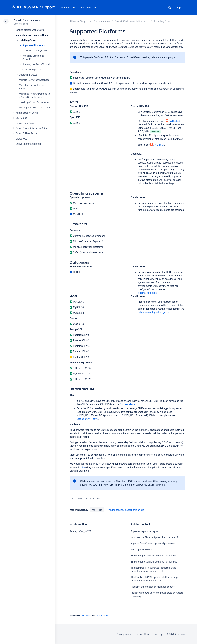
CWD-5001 (157, 145)
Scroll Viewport (102, 616)
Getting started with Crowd (30, 30)
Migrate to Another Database (34, 80)
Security (158, 634)
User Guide (21, 118)
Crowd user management (29, 144)
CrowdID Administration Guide (32, 128)
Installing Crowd (28, 40)
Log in (179, 8)
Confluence (86, 616)
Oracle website (128, 404)
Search (170, 8)
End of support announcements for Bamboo (154, 556)
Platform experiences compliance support (153, 587)
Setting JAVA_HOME (37, 51)
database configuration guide (153, 312)
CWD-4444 (173, 121)
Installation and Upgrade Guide (32, 35)
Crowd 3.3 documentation (27, 20)
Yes (93, 510)
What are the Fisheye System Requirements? (154, 537)
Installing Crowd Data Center (34, 102)
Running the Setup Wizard (36, 64)
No (101, 510)
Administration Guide (27, 113)
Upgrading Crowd (28, 75)
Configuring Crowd (32, 70)
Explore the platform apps (144, 531)
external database (147, 293)
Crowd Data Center (26, 123)
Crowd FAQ (21, 139)
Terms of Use (142, 634)
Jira (83, 467)
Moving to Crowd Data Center (34, 108)
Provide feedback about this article (126, 510)
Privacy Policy (124, 634)
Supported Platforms (34, 45)
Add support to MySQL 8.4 (145, 550)
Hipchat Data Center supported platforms (153, 544)
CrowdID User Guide (26, 133)
